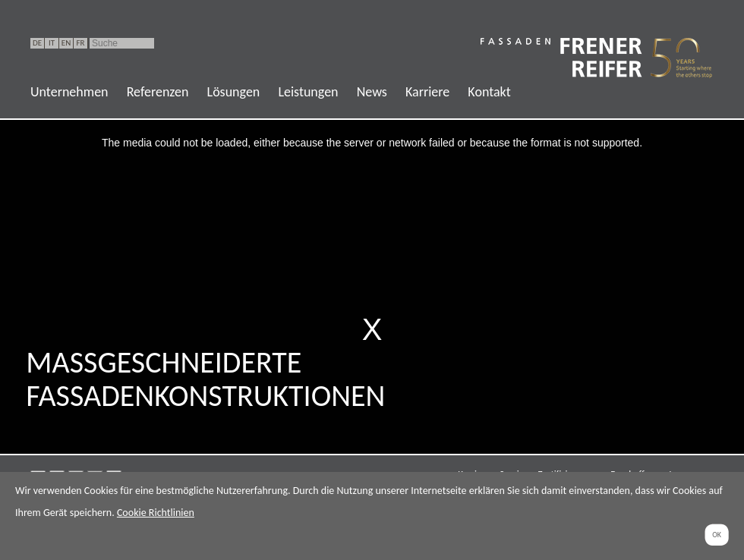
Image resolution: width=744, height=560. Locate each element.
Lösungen (234, 92)
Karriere (427, 92)
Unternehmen (69, 92)
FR (80, 43)
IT (52, 43)
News (372, 92)
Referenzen (158, 92)
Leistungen (308, 92)
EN (66, 43)
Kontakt (489, 92)
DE (37, 43)
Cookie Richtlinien (156, 513)
